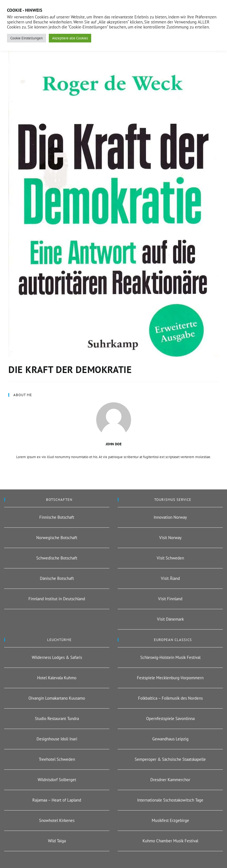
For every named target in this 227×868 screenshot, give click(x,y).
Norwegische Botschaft (57, 538)
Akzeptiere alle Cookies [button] (70, 38)
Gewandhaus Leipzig (170, 739)
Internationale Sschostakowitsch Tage (170, 800)
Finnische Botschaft (57, 517)
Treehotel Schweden (57, 759)
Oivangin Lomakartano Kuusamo (57, 698)
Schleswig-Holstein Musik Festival (170, 657)
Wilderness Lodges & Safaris (57, 657)
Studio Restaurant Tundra (57, 718)
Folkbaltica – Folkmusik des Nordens (170, 698)
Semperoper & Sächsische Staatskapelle (170, 759)
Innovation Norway (170, 517)
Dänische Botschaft (57, 578)
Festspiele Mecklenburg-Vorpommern (170, 678)
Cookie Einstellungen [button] (26, 38)
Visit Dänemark (170, 619)
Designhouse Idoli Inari (57, 739)
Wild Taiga (57, 841)
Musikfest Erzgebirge (170, 820)
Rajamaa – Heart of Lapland (57, 800)
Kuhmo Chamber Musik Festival (170, 841)
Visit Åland (170, 578)
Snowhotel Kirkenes (57, 820)
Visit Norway (170, 538)
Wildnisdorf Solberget (57, 780)
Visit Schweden (170, 558)
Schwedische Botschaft (57, 558)
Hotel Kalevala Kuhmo (57, 678)
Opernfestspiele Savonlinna (170, 718)
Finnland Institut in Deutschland (57, 599)
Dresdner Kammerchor (170, 780)
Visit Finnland (170, 599)
